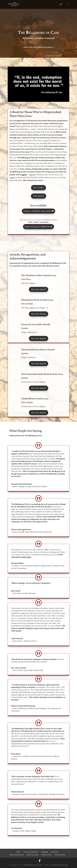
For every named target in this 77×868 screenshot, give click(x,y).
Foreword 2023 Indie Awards (36, 325)
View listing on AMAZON (37, 227)
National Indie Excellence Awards (38, 350)
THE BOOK (39, 196)
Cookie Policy (46, 855)
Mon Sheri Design (61, 865)
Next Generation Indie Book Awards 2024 (42, 374)
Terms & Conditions (31, 852)
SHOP (18, 852)
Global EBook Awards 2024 (35, 399)
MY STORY (38, 188)
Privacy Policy (60, 855)
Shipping (45, 852)
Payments (55, 852)
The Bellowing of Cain (33, 865)
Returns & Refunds (17, 855)
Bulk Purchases (33, 855)
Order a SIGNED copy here (37, 211)
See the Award (39, 289)
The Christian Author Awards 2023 (39, 276)
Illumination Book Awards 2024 (37, 300)
